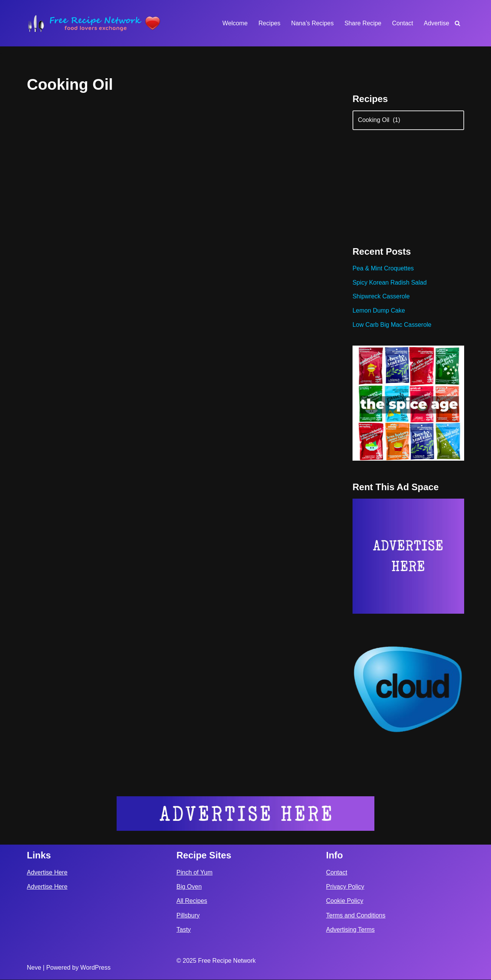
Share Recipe (362, 23)
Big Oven (189, 887)
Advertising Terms (350, 930)
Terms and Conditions (356, 916)
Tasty (184, 930)
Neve (34, 968)
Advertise (436, 23)
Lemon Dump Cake (379, 312)
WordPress (95, 968)
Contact (402, 23)
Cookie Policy (345, 902)
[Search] (457, 23)
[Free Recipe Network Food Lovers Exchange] (94, 23)
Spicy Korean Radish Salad (390, 283)
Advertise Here (47, 873)
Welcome (234, 23)
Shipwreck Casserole (381, 297)
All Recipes (192, 902)
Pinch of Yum (194, 873)
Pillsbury (188, 916)
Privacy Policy (345, 887)
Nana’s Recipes (311, 23)
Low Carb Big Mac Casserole (392, 326)
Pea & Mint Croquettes (383, 269)
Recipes (269, 23)
